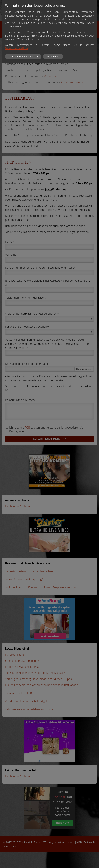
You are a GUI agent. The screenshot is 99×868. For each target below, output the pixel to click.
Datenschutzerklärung (17, 48)
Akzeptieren (53, 57)
